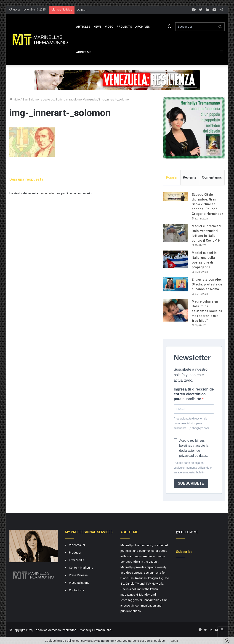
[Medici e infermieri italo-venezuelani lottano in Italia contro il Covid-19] (176, 233)
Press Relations (79, 583)
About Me (84, 52)
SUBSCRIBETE (191, 483)
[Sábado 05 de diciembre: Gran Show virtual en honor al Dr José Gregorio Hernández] (176, 197)
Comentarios (212, 177)
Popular (172, 177)
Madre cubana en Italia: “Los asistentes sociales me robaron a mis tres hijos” (207, 311)
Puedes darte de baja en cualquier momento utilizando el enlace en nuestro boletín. (193, 468)
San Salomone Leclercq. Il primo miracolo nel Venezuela (60, 99)
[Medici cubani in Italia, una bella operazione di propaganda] (176, 259)
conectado (47, 193)
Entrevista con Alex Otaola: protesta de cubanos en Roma (207, 284)
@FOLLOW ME (187, 532)
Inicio (15, 99)
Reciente (190, 177)
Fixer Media (77, 560)
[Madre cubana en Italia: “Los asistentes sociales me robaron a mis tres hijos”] (176, 310)
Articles (83, 27)
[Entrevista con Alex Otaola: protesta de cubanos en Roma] (176, 284)
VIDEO (109, 27)
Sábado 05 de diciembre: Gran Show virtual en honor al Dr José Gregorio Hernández (207, 204)
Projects (124, 27)
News (98, 27)
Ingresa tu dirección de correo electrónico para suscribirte (194, 394)
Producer (75, 553)
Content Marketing (81, 568)
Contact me (77, 590)
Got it (174, 641)
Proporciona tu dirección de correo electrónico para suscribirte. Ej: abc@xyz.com (191, 423)
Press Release (78, 575)
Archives (143, 27)
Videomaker (77, 545)
